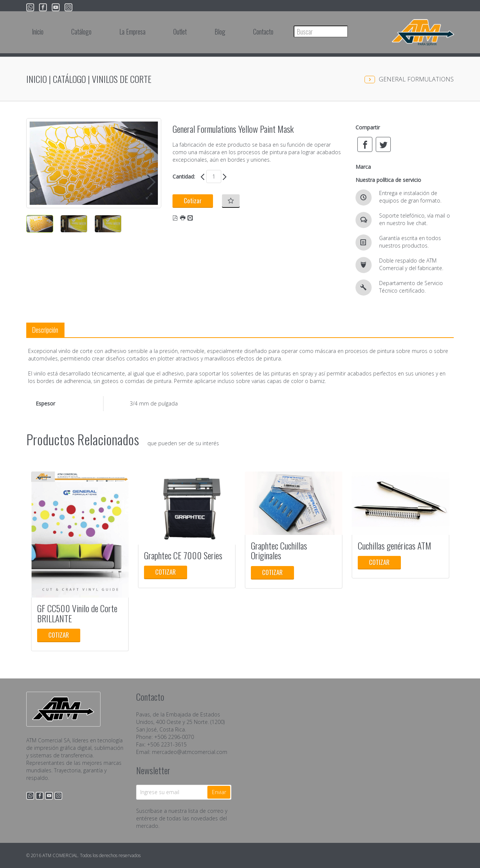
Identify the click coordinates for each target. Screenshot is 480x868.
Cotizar (193, 200)
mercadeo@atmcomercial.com (190, 752)
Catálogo (81, 32)
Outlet (180, 32)
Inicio (38, 32)
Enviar (219, 792)
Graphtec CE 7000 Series (183, 555)
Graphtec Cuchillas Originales (279, 550)
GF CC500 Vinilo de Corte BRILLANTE (77, 613)
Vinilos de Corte (122, 79)
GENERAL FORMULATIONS (416, 79)
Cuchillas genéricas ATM (394, 545)
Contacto (263, 32)
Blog (220, 32)
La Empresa (132, 32)
